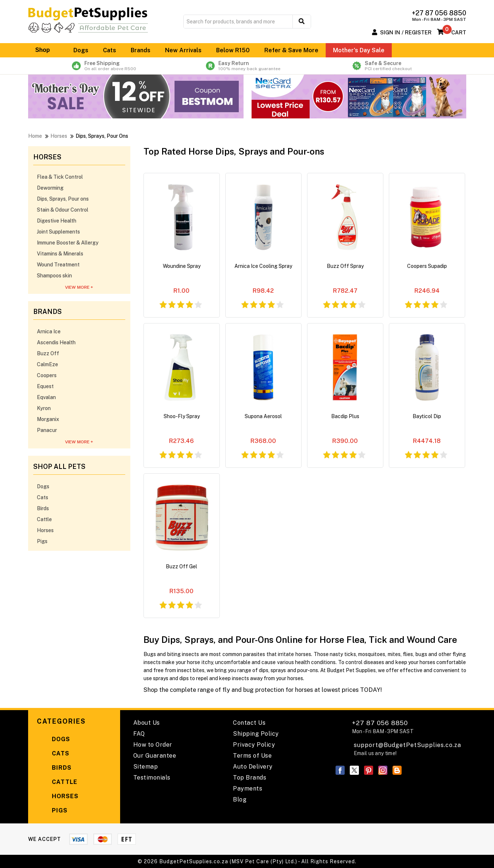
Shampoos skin (54, 276)
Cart (459, 32)
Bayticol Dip (427, 416)
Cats (110, 50)
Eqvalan (46, 397)
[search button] (302, 22)
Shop (47, 50)
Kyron (44, 408)
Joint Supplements (58, 232)
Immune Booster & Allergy (68, 243)
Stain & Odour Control (63, 210)
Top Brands (250, 778)
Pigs (42, 541)
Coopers (47, 375)
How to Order (153, 745)
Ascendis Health (56, 342)
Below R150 (233, 50)
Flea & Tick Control (60, 177)
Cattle (44, 519)
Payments (248, 789)
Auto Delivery (253, 767)
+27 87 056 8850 (383, 727)
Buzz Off (48, 353)
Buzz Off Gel (181, 566)
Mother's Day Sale (359, 50)
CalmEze (47, 364)
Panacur (47, 430)
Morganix (48, 419)
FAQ (139, 734)
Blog (240, 799)
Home (35, 136)
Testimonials (152, 778)
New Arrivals (183, 50)
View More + (79, 287)
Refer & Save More (291, 50)
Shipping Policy (256, 734)
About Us (147, 723)
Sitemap (146, 767)
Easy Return (247, 66)
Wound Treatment (58, 265)
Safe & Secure (387, 66)
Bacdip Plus (345, 416)
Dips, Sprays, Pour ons (63, 199)
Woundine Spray (182, 266)
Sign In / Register (406, 32)
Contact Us (249, 723)
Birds (43, 508)
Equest (45, 386)
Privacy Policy (254, 745)
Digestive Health (57, 221)
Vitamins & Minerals (60, 254)
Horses (59, 136)
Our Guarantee (155, 756)
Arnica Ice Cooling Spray (263, 266)
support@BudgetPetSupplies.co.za (407, 745)
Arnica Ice (49, 331)
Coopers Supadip (427, 266)
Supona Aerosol (263, 416)
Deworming (50, 188)
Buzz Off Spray (345, 266)
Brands (141, 50)
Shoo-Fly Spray (182, 416)
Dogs (81, 50)
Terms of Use (252, 756)
